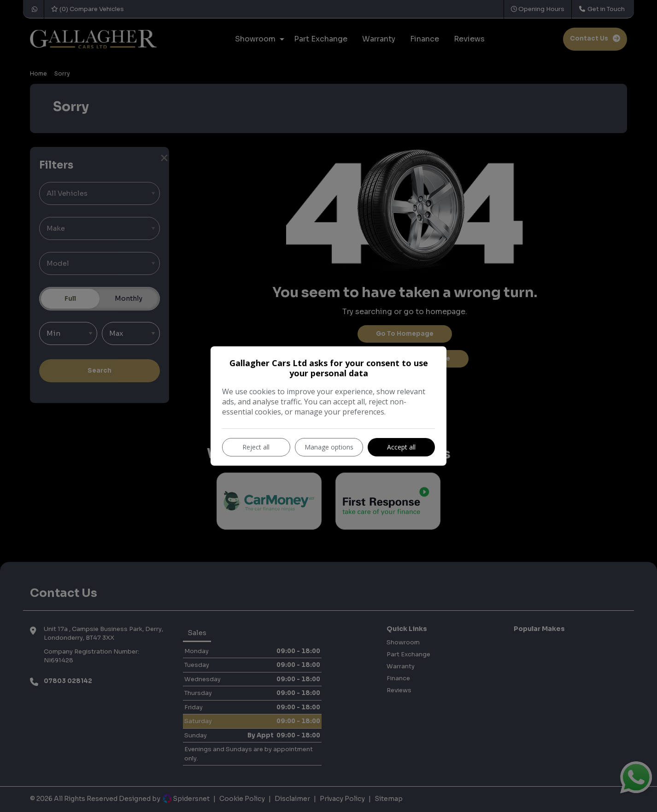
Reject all (256, 447)
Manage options (329, 447)
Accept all (401, 447)
